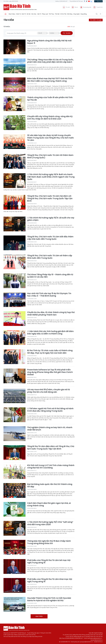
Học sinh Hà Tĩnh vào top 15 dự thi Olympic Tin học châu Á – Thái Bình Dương (49, 295)
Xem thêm (39, 616)
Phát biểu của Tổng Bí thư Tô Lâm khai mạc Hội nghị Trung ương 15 (50, 580)
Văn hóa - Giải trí (36, 14)
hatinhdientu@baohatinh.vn (95, 638)
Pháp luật (45, 14)
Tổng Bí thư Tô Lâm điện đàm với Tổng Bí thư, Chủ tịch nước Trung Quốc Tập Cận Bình (51, 448)
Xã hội (28, 14)
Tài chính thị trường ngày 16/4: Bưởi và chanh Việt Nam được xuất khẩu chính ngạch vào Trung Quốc (51, 177)
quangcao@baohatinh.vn (86, 642)
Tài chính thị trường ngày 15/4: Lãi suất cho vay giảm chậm (51, 219)
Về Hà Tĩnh (63, 14)
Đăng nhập (98, 1)
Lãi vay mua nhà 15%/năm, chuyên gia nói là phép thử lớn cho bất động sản (48, 391)
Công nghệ (76, 14)
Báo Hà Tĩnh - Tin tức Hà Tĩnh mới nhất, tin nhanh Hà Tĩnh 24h (21, 7)
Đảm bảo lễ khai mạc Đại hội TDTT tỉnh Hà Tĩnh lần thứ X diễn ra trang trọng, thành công (50, 80)
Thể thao (51, 14)
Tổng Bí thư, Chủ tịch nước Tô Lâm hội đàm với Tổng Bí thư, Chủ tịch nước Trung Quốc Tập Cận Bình (50, 199)
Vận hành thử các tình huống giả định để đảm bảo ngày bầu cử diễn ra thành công (50, 333)
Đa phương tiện (85, 7)
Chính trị (18, 14)
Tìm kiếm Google (96, 20)
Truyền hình (98, 7)
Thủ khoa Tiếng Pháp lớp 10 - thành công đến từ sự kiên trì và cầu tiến (50, 276)
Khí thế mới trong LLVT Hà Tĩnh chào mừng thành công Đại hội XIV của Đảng (51, 467)
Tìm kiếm (9, 20)
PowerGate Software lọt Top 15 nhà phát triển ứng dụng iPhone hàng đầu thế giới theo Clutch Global (50, 372)
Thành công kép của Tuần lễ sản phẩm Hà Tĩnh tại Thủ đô (50, 99)
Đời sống (70, 14)
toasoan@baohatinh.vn (97, 640)
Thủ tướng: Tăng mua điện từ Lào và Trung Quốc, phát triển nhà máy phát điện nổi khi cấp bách (50, 61)
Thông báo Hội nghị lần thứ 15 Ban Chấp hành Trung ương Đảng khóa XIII (49, 542)
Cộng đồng (84, 14)
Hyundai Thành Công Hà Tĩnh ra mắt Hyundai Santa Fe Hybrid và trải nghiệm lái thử (49, 599)
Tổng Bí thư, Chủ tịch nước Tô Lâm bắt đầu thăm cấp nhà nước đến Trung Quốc (50, 238)
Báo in (75, 7)
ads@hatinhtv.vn (98, 642)
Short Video (12, 14)
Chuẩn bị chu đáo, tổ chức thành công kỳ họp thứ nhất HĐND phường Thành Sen (51, 314)
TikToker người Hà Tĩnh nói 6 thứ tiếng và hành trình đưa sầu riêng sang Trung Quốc (50, 410)
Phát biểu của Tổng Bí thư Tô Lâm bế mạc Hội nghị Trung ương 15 (49, 562)
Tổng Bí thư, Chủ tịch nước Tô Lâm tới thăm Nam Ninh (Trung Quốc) (50, 156)
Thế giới (57, 14)
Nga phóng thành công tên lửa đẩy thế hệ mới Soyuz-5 (49, 42)
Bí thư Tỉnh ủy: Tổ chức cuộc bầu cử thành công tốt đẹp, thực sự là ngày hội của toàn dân (50, 352)
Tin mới (66, 7)
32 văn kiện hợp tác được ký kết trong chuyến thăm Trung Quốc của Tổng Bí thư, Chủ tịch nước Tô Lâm (51, 138)
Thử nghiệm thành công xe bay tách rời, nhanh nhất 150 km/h (50, 429)
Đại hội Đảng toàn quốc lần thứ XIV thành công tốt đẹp (50, 486)
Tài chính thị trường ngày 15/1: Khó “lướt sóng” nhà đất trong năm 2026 (50, 523)
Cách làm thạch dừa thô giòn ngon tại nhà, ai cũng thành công (49, 504)
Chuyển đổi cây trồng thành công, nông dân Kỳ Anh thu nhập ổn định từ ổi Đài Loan (50, 118)
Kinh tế (24, 14)
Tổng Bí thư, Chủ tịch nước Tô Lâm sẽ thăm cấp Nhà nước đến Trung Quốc (50, 257)
